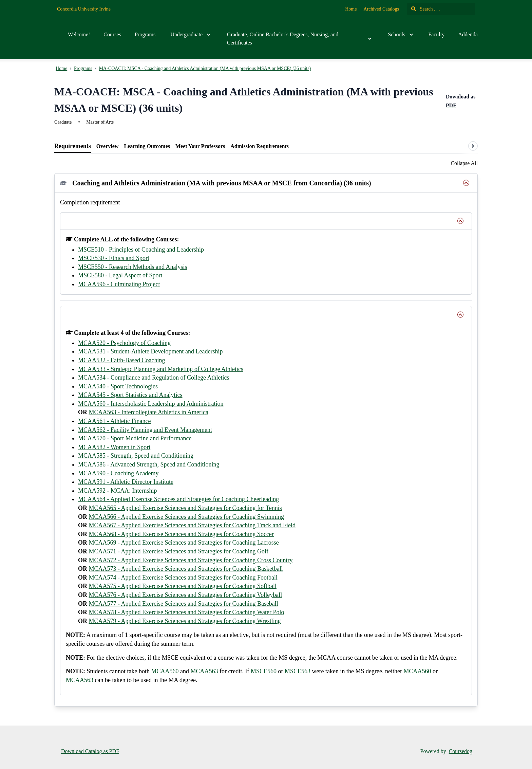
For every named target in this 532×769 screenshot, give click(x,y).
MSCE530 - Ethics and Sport (114, 258)
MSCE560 (264, 671)
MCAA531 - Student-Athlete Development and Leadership (150, 351)
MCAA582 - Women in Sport (114, 447)
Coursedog (461, 751)
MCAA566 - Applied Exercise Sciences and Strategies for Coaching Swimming (186, 517)
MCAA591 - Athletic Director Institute (126, 482)
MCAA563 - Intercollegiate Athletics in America (149, 412)
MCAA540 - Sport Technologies (118, 386)
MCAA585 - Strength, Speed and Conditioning (136, 456)
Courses (112, 34)
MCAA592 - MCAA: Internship (118, 491)
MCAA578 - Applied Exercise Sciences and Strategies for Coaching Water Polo (187, 612)
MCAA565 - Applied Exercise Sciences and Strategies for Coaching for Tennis (185, 508)
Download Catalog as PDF (90, 751)
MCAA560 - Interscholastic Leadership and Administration (151, 404)
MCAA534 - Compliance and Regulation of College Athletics (154, 378)
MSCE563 (298, 671)
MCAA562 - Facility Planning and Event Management (145, 430)
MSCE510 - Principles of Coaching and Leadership (141, 250)
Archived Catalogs (381, 9)
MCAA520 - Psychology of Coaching (124, 343)
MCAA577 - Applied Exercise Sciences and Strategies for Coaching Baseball (184, 604)
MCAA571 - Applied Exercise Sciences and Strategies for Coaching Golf (179, 551)
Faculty (436, 34)
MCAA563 (204, 671)
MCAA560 (165, 671)
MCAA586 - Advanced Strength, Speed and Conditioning (149, 464)
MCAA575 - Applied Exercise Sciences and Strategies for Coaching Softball (183, 586)
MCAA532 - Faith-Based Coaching (121, 360)
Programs (145, 34)
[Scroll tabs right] (473, 146)
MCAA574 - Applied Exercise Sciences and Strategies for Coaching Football (183, 578)
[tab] (73, 146)
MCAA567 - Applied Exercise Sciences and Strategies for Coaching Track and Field (192, 525)
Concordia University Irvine (84, 9)
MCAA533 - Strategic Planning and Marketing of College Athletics (161, 369)
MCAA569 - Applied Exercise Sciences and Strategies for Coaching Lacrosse (184, 543)
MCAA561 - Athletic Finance (114, 421)
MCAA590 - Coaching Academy (118, 473)
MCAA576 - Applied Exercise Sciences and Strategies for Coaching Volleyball (186, 595)
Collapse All (464, 163)
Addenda (468, 34)
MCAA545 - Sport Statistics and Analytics (130, 395)
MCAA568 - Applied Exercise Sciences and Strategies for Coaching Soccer (181, 534)
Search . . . (426, 9)
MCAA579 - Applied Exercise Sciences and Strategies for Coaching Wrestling (185, 621)
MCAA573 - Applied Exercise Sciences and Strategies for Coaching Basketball (186, 569)
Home (351, 9)
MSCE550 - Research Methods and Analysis (132, 267)
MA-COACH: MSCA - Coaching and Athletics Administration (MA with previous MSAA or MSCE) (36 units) (205, 68)
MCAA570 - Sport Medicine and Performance (135, 438)
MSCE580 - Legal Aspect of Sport (120, 275)
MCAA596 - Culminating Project (119, 284)
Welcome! (79, 34)
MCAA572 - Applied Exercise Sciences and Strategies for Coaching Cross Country (191, 560)
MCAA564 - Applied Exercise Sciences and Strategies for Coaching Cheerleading (178, 499)
